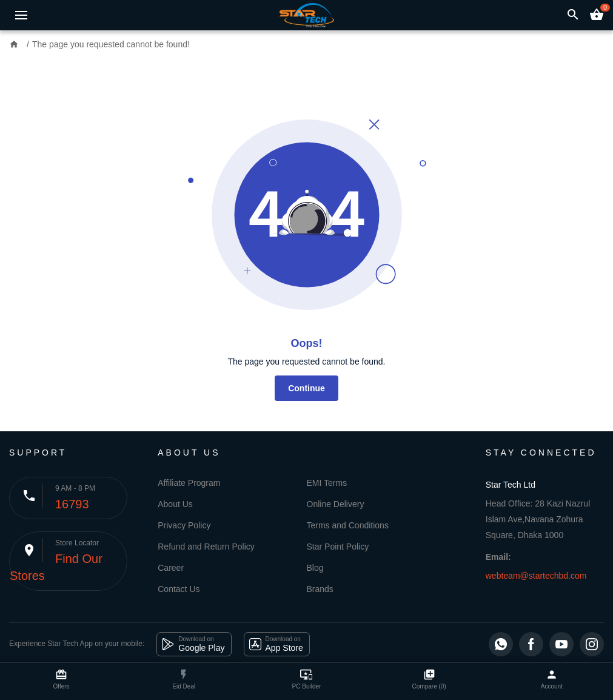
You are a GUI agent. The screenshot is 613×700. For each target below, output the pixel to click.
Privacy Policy (184, 525)
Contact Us (179, 589)
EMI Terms (327, 483)
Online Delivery (336, 504)
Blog (315, 568)
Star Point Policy (338, 547)
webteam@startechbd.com (536, 576)
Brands (320, 589)
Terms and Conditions (348, 525)
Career (171, 568)
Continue (306, 388)
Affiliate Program (189, 483)
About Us (175, 504)
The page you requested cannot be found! (111, 44)
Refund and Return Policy (206, 547)
